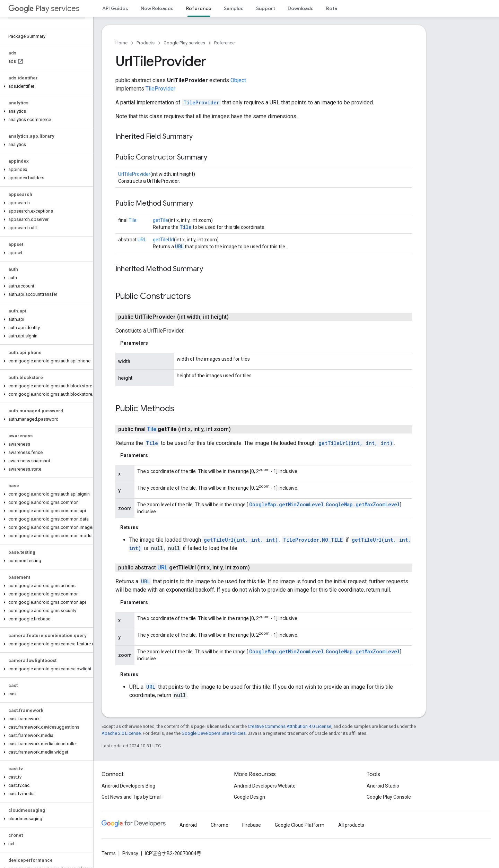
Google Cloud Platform (300, 825)
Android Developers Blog (128, 786)
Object (238, 80)
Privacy (130, 853)
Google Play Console (389, 797)
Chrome (220, 825)
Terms (109, 853)
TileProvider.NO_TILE (313, 540)
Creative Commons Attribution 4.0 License (290, 726)
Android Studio (383, 786)
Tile (133, 220)
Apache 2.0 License (121, 733)
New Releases (157, 8)
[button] (45, 86)
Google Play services (184, 43)
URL (142, 240)
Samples (234, 8)
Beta (332, 8)
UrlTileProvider (134, 174)
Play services (44, 8)
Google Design (249, 797)
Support (266, 8)
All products (351, 825)
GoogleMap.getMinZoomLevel (286, 504)
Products (146, 43)
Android (188, 825)
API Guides (115, 8)
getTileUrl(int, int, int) (356, 443)
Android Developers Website (265, 786)
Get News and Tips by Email (132, 797)
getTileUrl (163, 240)
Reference (224, 43)
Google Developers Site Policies (214, 733)
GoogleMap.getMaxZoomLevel (363, 504)
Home (121, 43)
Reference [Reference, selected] (199, 8)
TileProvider (160, 89)
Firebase (252, 825)
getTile (160, 220)
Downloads (301, 8)
